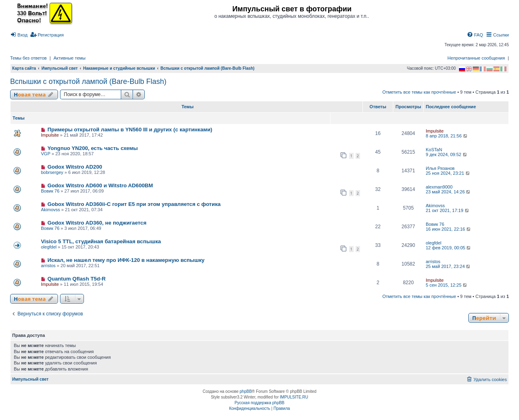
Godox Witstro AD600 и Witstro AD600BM (100, 185)
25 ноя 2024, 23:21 (448, 173)
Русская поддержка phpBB (259, 403)
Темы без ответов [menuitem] (28, 58)
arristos (48, 266)
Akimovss (50, 210)
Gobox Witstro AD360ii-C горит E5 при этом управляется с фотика (134, 204)
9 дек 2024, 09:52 (447, 154)
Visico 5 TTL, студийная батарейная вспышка (101, 241)
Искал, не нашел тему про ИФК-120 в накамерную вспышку (126, 260)
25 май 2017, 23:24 (448, 266)
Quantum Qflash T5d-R (77, 279)
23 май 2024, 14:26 (448, 192)
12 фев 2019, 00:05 (449, 248)
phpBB (246, 391)
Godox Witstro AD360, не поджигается (97, 223)
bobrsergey (52, 172)
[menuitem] (19, 35)
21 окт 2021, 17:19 (448, 210)
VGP (46, 154)
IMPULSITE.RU (294, 397)
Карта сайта (24, 68)
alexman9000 (439, 187)
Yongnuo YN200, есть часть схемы (93, 148)
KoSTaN (434, 150)
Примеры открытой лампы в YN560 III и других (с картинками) (130, 130)
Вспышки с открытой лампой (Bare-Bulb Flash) (88, 81)
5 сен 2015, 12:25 (447, 285)
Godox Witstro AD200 (75, 167)
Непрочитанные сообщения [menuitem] (476, 58)
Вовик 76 (50, 191)
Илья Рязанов (440, 168)
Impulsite (50, 135)
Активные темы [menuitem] (70, 58)
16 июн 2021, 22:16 (449, 229)
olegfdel (49, 247)
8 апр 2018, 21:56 (447, 136)
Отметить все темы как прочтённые (419, 92)
